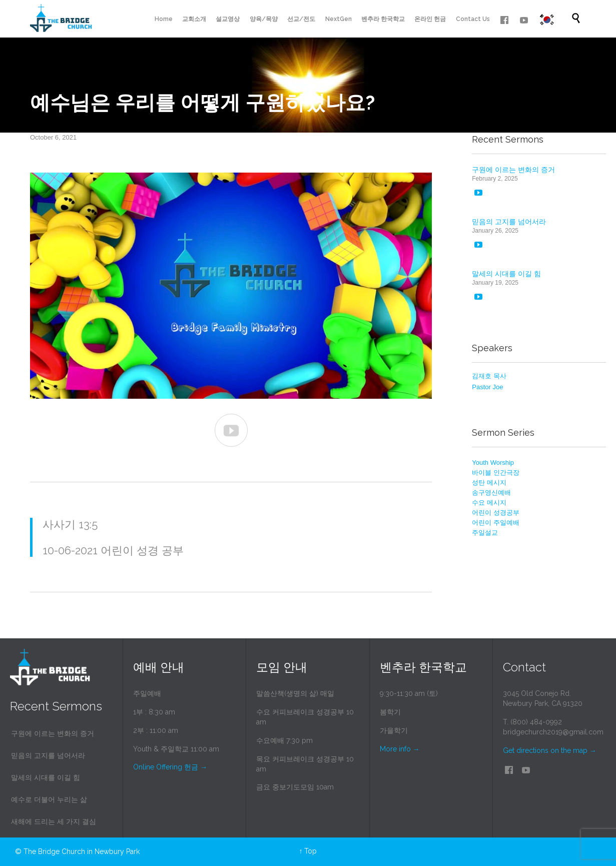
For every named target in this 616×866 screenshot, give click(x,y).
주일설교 (485, 533)
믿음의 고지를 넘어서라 (509, 222)
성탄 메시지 (489, 483)
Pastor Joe (487, 387)
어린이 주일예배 (496, 523)
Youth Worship (493, 463)
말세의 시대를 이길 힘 (506, 274)
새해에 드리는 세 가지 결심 (54, 821)
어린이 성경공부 (496, 513)
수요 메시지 (489, 503)
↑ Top (308, 851)
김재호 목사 (489, 376)
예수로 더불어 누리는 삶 (49, 799)
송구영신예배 (491, 493)
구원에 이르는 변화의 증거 (513, 170)
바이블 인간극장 (496, 473)
